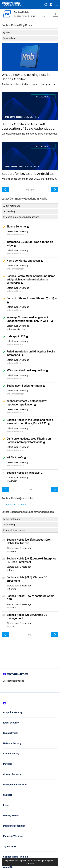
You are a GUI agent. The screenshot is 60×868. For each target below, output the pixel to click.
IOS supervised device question (26, 370)
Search (46, 5)
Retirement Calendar (15, 505)
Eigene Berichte (16, 227)
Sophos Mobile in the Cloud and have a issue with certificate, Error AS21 (30, 422)
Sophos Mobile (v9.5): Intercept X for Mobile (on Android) (29, 541)
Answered (4, 318)
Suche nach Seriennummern (24, 386)
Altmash (13, 481)
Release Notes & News (25, 16)
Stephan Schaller (17, 329)
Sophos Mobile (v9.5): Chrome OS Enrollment (27, 579)
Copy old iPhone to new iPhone (25, 298)
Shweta (13, 551)
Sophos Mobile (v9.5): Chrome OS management (27, 617)
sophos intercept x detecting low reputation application (26, 403)
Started (19, 548)
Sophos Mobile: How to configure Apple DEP (30, 598)
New (56, 14)
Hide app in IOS (16, 336)
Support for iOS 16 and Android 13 (28, 174)
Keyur (12, 570)
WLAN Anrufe (15, 457)
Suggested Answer (4, 227)
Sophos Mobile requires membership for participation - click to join (30, 862)
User (51, 5)
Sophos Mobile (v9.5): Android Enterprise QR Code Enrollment (31, 560)
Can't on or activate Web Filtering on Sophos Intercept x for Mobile (29, 440)
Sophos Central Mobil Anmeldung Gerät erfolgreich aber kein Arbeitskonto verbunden (31, 279)
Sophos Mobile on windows (23, 473)
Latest (18, 231)
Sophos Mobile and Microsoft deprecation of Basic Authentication (29, 126)
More (43, 16)
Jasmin (13, 608)
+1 (56, 298)
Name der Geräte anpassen (23, 261)
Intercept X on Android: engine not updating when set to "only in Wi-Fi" (28, 319)
